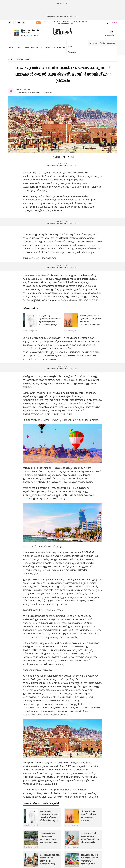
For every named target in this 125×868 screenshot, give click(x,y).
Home (10, 47)
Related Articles (31, 308)
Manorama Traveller (31, 30)
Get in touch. (74, 16)
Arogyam (93, 43)
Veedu (102, 43)
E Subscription (111, 35)
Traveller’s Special (23, 59)
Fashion (19, 47)
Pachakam (72, 52)
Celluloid (35, 47)
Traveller (111, 43)
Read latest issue (28, 35)
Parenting (61, 47)
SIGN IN (114, 23)
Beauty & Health (48, 47)
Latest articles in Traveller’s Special (41, 803)
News (27, 47)
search (107, 23)
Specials (70, 46)
